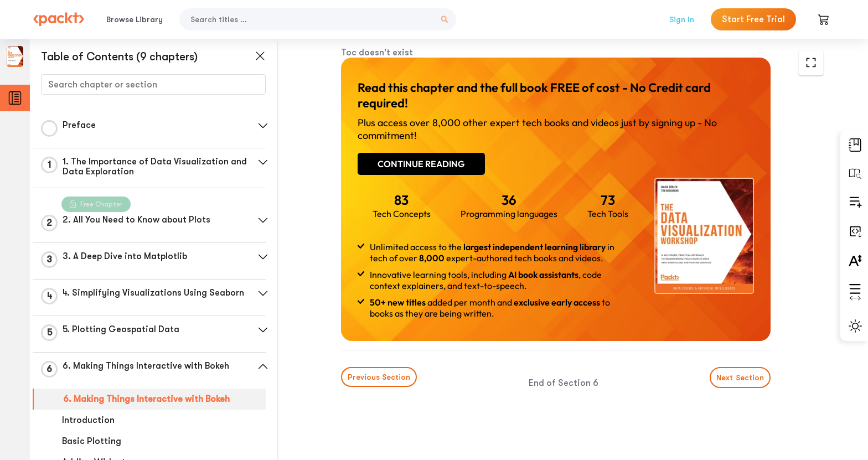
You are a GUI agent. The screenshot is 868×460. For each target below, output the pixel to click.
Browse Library (135, 19)
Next (740, 378)
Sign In (682, 19)
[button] (263, 126)
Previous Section (379, 377)
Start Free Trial (753, 19)
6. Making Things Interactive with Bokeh (146, 399)
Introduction (88, 420)
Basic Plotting (92, 441)
